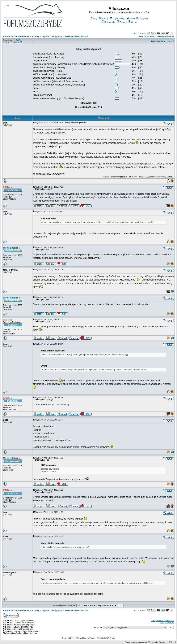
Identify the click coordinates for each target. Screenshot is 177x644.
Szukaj (103, 19)
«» (155, 33)
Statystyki (142, 19)
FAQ (94, 19)
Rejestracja (108, 22)
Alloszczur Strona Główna (16, 36)
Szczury (35, 36)
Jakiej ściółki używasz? (76, 36)
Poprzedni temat (147, 36)
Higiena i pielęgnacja (52, 36)
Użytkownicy (117, 19)
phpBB (76, 638)
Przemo (93, 638)
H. (126, 177)
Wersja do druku (167, 623)
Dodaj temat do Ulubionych (162, 621)
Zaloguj (122, 22)
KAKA (6, 187)
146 (168, 33)
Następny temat (166, 36)
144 (159, 33)
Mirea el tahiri (10, 248)
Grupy (131, 19)
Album (133, 22)
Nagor (6, 320)
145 (163, 33)
